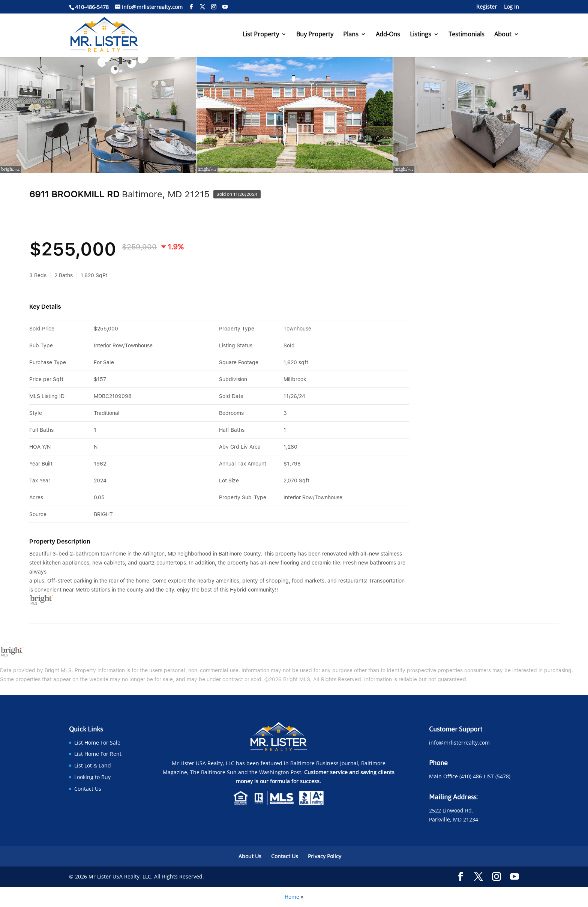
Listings (421, 35)
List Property (261, 35)
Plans (351, 35)
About (503, 35)
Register (487, 7)
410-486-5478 (92, 7)
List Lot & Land (93, 765)
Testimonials (466, 35)
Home (292, 897)
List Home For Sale (97, 743)
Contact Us (88, 789)
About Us (250, 856)
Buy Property (315, 35)
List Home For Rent (98, 754)
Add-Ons (388, 35)
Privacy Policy (325, 856)
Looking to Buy (92, 777)
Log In (511, 7)
